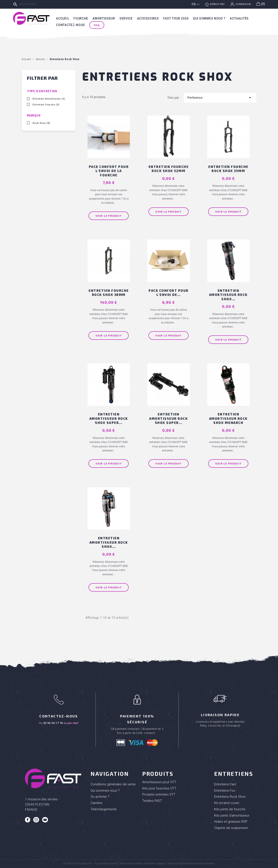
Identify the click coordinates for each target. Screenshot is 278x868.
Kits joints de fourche (230, 809)
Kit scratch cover (227, 803)
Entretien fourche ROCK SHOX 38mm (109, 293)
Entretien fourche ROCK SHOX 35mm (228, 169)
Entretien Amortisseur (49, 99)
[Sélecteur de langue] (196, 4)
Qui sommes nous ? (209, 18)
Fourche (81, 18)
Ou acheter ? (100, 797)
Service (126, 18)
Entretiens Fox (225, 791)
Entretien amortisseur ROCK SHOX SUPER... (109, 418)
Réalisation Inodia (131, 864)
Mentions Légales (155, 864)
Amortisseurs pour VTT (159, 782)
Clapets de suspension (231, 828)
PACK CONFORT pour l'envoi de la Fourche (109, 171)
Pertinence (220, 98)
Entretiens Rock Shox (230, 797)
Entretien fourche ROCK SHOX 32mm (169, 169)
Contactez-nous (70, 25)
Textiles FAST (152, 801)
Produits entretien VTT (159, 794)
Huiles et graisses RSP (231, 822)
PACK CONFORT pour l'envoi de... (169, 293)
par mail (73, 723)
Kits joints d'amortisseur (232, 815)
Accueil (63, 18)
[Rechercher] (45, 4)
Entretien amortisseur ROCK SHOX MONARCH (228, 418)
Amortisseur (104, 18)
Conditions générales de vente (113, 784)
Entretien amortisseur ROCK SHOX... (228, 295)
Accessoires (148, 18)
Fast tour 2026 (176, 18)
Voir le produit (109, 216)
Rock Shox (41, 123)
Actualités (239, 18)
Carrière (96, 803)
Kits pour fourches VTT (159, 788)
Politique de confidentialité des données (191, 864)
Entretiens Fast (225, 784)
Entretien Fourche (46, 105)
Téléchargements (104, 809)
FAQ (97, 25)
